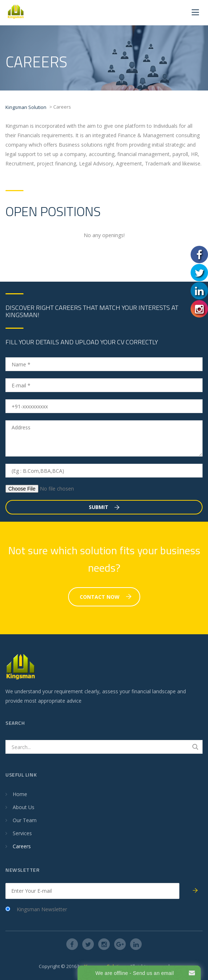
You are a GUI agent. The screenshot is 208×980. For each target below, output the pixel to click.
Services (22, 833)
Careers (22, 846)
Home (20, 794)
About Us (24, 807)
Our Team (25, 820)
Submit (104, 507)
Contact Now (106, 597)
